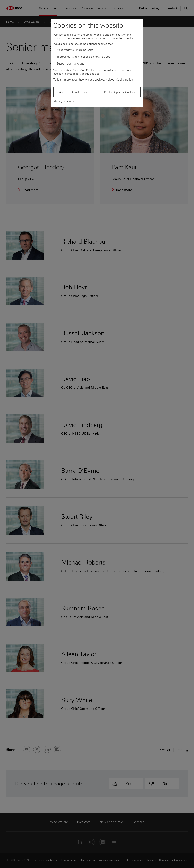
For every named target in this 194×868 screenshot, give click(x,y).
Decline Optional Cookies (120, 92)
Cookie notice (124, 80)
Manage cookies (64, 101)
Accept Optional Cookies (74, 92)
